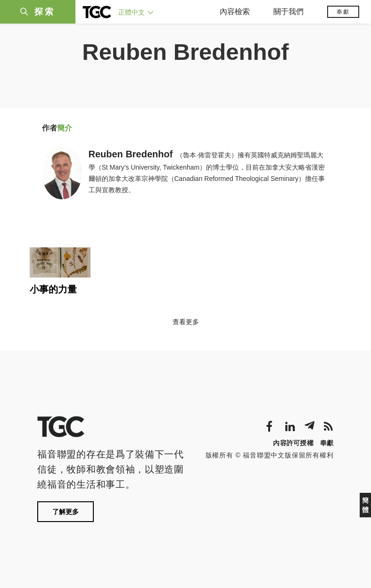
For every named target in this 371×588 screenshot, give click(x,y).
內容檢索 (235, 12)
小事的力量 (53, 289)
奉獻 (343, 12)
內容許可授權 (293, 443)
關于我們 (289, 12)
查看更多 (186, 322)
